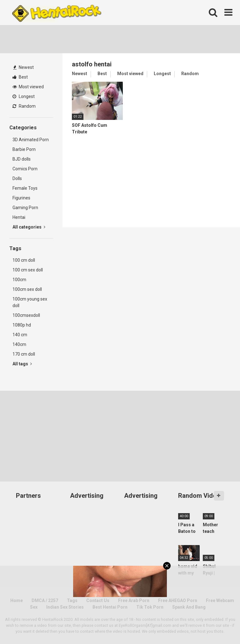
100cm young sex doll (30, 302)
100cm (19, 280)
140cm (19, 344)
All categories (29, 227)
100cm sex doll (27, 289)
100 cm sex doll (28, 270)
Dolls (17, 178)
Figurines (21, 198)
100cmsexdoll (26, 315)
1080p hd (22, 325)
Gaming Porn (25, 208)
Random (24, 106)
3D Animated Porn (31, 140)
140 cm (20, 335)
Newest (23, 67)
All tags (22, 364)
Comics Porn (25, 169)
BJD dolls (22, 159)
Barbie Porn (24, 149)
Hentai (19, 217)
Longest (24, 96)
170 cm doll (24, 354)
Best (20, 77)
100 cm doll (24, 260)
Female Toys (25, 188)
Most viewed (28, 87)
